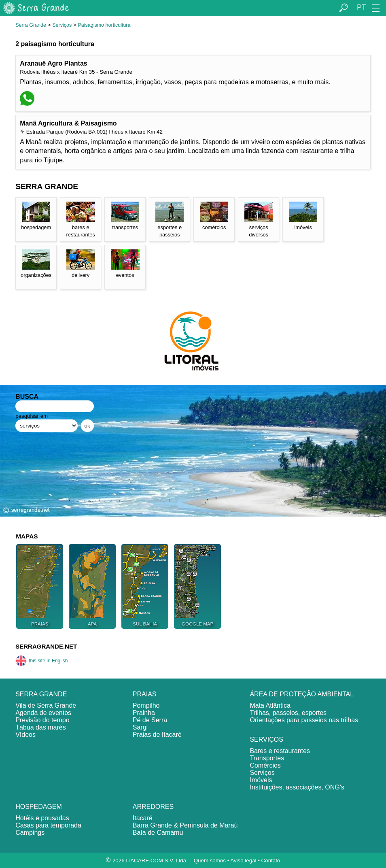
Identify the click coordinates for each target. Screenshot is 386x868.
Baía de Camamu (158, 833)
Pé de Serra (150, 720)
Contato (271, 861)
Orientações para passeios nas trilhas (304, 720)
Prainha (144, 713)
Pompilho (146, 705)
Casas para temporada (48, 825)
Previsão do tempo (42, 720)
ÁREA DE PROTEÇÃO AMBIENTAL (302, 694)
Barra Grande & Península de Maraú (185, 825)
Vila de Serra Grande (46, 705)
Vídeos (25, 735)
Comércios (265, 765)
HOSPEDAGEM (39, 807)
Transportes (267, 758)
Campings (30, 833)
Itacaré (143, 818)
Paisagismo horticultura (104, 25)
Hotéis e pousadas (42, 818)
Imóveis (261, 780)
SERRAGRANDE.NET (46, 646)
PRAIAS (145, 694)
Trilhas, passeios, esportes (288, 713)
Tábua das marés (41, 727)
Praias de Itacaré (157, 735)
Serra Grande (31, 25)
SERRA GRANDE (41, 694)
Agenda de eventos (43, 713)
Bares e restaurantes (280, 751)
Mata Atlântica (270, 705)
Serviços (62, 25)
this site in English (41, 661)
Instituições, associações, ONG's (297, 787)
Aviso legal (243, 861)
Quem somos (210, 861)
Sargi (140, 727)
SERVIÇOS (266, 739)
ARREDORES (153, 807)
